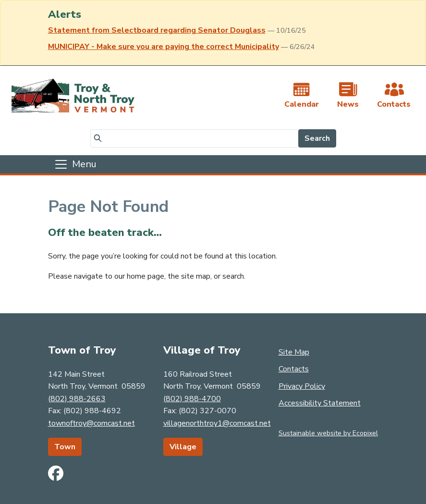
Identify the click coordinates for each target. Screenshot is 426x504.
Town (65, 447)
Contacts (294, 369)
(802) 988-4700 (192, 399)
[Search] (195, 138)
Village (183, 447)
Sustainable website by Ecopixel (328, 433)
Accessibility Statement (320, 403)
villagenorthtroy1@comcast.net (217, 423)
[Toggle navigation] (75, 164)
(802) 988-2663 (77, 399)
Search (317, 138)
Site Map (294, 352)
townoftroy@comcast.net (91, 423)
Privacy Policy (302, 386)
